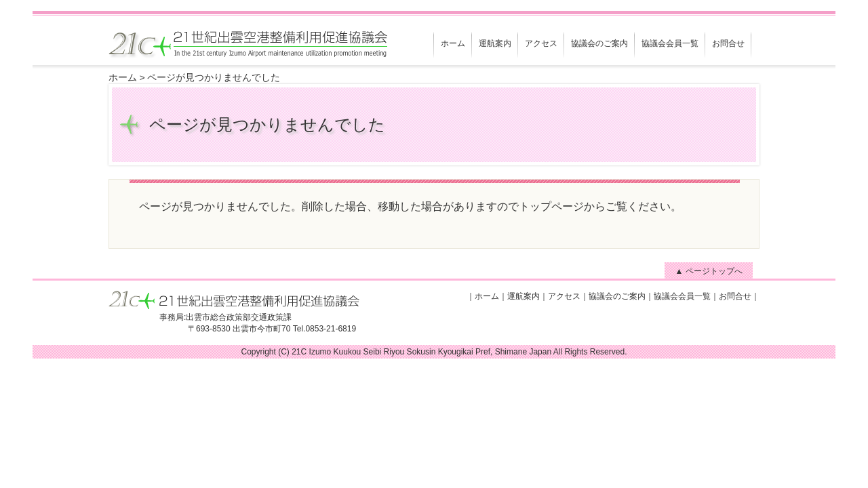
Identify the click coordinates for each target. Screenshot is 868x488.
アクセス (541, 43)
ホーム (453, 43)
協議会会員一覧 (670, 43)
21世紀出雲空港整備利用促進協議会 (234, 47)
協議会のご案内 (599, 43)
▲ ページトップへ (708, 271)
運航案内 (495, 43)
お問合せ (728, 43)
